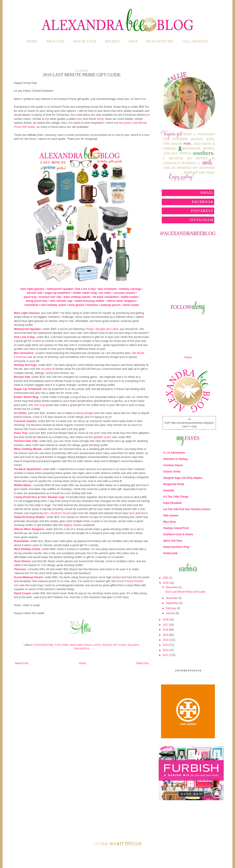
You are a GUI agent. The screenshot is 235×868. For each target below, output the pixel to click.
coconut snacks (124, 293)
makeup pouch (110, 305)
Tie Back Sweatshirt (27, 469)
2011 (166, 655)
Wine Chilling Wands (28, 449)
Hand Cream (22, 593)
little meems (171, 516)
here (79, 119)
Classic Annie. (172, 472)
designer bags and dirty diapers (183, 478)
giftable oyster (102, 437)
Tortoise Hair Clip (26, 441)
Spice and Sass (173, 541)
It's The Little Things (176, 497)
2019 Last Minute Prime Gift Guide (185, 592)
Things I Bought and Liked (102, 329)
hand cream (131, 305)
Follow (188, 357)
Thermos (20, 569)
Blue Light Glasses (27, 313)
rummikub (31, 305)
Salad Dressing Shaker (29, 517)
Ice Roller (20, 413)
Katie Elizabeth (172, 503)
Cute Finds (61, 645)
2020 (166, 578)
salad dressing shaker (90, 301)
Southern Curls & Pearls (178, 534)
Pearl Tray (21, 433)
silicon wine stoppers (121, 301)
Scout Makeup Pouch (28, 577)
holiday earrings (130, 289)
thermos (92, 305)
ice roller (105, 293)
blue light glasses (33, 289)
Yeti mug (39, 405)
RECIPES (113, 41)
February (171, 608)
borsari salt (35, 293)
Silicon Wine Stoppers (29, 529)
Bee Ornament (24, 353)
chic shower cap (61, 301)
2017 (166, 625)
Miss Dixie (170, 522)
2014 (166, 640)
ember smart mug (85, 293)
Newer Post (22, 663)
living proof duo (37, 301)
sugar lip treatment (58, 293)
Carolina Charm (173, 465)
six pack (46, 369)
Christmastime (43, 645)
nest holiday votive (53, 305)
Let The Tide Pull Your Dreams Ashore (187, 509)
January (171, 613)
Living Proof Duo (25, 497)
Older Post (142, 663)
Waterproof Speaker (27, 329)
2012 (166, 650)
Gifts (97, 645)
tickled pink (170, 553)
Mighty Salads (73, 525)
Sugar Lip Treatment (28, 389)
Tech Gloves (22, 561)
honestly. (169, 490)
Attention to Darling (175, 459)
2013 (166, 645)
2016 (166, 630)
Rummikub (21, 541)
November (172, 598)
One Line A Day (85, 289)
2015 (166, 635)
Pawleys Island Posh (176, 528)
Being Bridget (85, 413)
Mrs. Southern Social (57, 513)
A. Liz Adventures (174, 453)
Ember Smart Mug (26, 397)
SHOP (133, 41)
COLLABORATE (195, 41)
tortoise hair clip (50, 297)
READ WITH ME (160, 41)
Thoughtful (82, 649)
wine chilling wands (77, 297)
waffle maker (129, 297)
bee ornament (108, 289)
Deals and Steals (81, 645)
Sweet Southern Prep (176, 547)
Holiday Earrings (25, 365)
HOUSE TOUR (85, 41)
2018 (166, 620)
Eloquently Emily (174, 484)
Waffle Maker (23, 485)
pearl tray (30, 297)
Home (32, 41)
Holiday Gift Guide (114, 645)
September (173, 603)
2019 (166, 583)
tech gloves (77, 305)
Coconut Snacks (25, 421)
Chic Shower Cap (52, 497)
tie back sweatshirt (106, 297)
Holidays (133, 645)
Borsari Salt (22, 377)
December (172, 587)
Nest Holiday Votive (27, 549)
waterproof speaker (60, 289)
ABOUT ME (55, 41)
